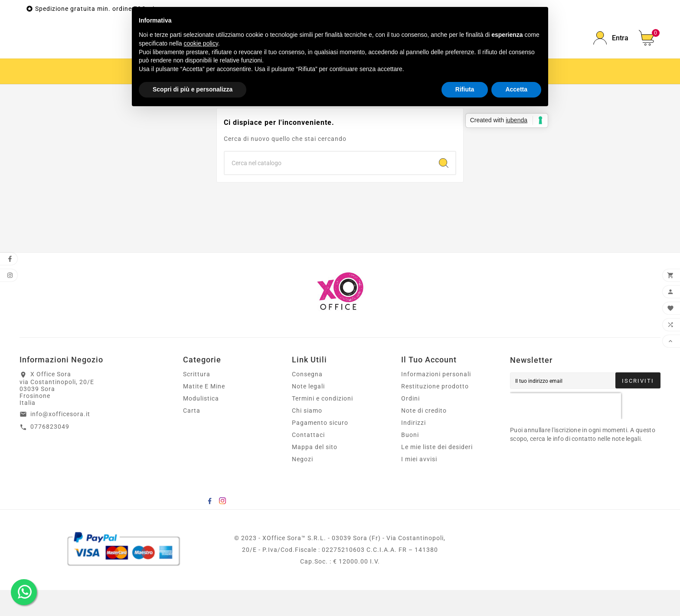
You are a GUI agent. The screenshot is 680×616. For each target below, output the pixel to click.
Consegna (307, 400)
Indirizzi (414, 449)
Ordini (410, 424)
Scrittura (197, 400)
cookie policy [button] (201, 43)
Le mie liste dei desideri (437, 473)
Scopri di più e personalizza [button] (193, 89)
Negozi (302, 485)
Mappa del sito (315, 473)
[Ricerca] (328, 189)
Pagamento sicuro (320, 449)
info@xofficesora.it (60, 440)
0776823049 (50, 453)
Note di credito (424, 437)
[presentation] (566, 432)
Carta (192, 437)
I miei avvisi (419, 485)
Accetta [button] (516, 89)
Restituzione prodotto (435, 412)
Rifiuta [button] (465, 89)
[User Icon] (611, 51)
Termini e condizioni (322, 424)
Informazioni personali (436, 400)
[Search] (444, 189)
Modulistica (201, 424)
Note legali (308, 412)
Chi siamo (307, 437)
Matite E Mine (204, 412)
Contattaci (308, 461)
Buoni (410, 461)
